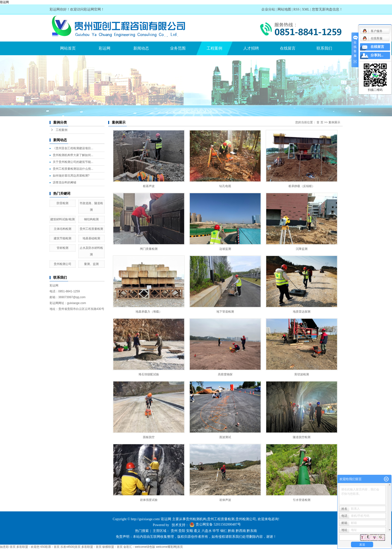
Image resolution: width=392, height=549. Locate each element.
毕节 (216, 531)
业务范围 (178, 48)
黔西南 (241, 531)
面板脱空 (149, 437)
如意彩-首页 (8, 547)
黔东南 (252, 531)
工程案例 (214, 48)
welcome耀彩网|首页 (170, 547)
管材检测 (63, 248)
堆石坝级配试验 (149, 374)
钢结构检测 (91, 219)
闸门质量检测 (149, 249)
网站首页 (68, 48)
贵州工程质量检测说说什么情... (73, 169)
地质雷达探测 (302, 312)
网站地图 (284, 9)
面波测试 (225, 437)
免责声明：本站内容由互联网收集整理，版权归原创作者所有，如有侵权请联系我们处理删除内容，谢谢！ (196, 537)
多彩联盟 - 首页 (91, 547)
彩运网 (4, 2)
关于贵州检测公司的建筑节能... (73, 162)
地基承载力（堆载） (149, 312)
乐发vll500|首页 (70, 547)
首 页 (320, 122)
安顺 (190, 531)
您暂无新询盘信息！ (327, 9)
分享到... (377, 55)
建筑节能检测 (63, 238)
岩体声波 (225, 500)
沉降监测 (302, 249)
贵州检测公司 (63, 264)
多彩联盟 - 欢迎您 (28, 547)
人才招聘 (251, 48)
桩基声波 (149, 186)
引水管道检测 (302, 500)
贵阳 (182, 531)
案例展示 (334, 122)
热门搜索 (142, 531)
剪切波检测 (302, 374)
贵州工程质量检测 (91, 229)
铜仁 (224, 531)
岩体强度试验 (149, 500)
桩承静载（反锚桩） (302, 186)
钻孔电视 (225, 186)
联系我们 (324, 48)
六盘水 (207, 531)
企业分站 (268, 9)
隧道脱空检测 (302, 437)
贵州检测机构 (196, 519)
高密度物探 (225, 374)
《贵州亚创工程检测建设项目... (73, 148)
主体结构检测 (63, 229)
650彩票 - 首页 (50, 547)
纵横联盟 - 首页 (112, 547)
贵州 (174, 531)
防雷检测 (63, 203)
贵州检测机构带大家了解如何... (73, 155)
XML (306, 9)
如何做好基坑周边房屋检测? (71, 176)
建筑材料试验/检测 (62, 219)
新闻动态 (141, 48)
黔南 (231, 531)
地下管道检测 (225, 312)
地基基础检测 (91, 238)
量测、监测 (91, 264)
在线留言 (288, 48)
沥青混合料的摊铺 (64, 182)
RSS (296, 9)
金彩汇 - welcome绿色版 (139, 547)
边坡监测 (225, 249)
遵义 (197, 531)
